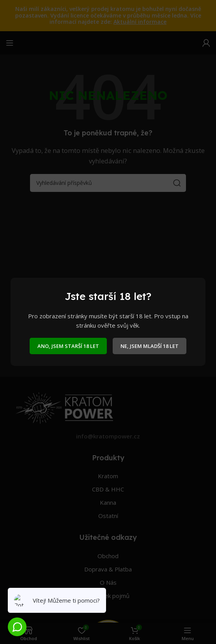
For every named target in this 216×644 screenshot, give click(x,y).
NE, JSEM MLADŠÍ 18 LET (150, 346)
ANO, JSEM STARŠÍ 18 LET (68, 346)
